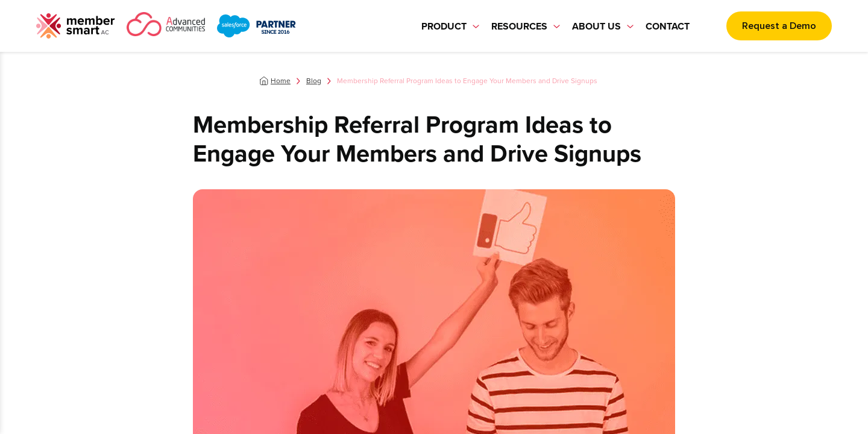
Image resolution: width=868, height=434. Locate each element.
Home (281, 81)
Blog (314, 81)
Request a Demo (779, 26)
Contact (668, 26)
